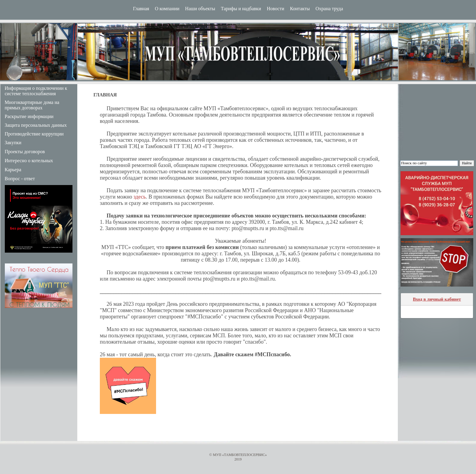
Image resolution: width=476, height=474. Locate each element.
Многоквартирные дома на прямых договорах (32, 105)
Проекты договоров (25, 152)
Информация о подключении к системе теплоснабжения (36, 91)
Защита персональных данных (36, 125)
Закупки (13, 143)
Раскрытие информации (29, 116)
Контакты (300, 9)
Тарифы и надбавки (241, 9)
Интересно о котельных (29, 161)
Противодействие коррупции (34, 134)
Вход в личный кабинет (437, 299)
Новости (275, 9)
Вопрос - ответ (20, 179)
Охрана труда (329, 9)
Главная (141, 9)
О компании (167, 9)
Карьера (13, 170)
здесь (140, 197)
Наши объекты (200, 9)
